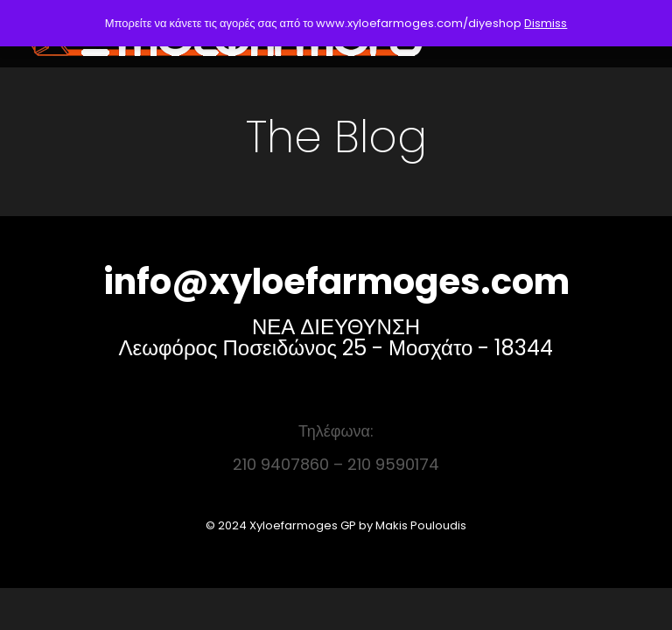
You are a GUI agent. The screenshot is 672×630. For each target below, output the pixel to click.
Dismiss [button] (546, 23)
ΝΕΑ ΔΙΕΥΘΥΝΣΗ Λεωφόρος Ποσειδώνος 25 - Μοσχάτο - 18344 (336, 337)
